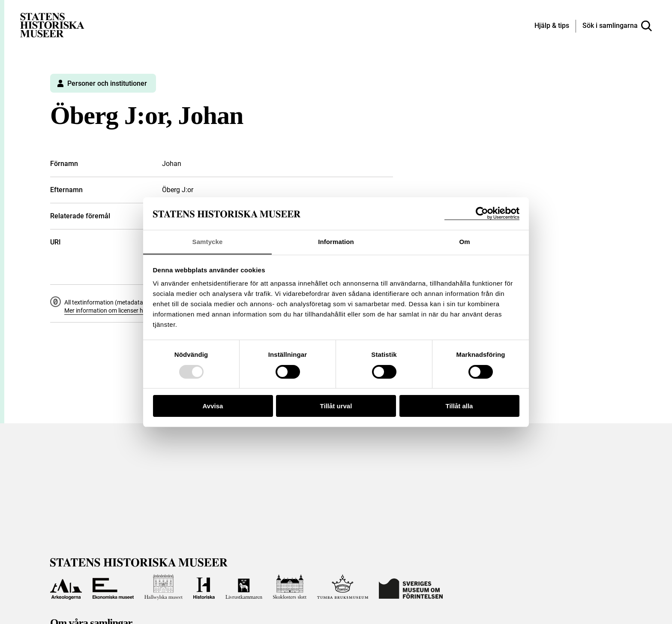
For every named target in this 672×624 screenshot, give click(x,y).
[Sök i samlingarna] (617, 26)
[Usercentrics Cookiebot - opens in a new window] (482, 213)
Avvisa (213, 406)
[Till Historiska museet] (204, 587)
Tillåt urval (336, 406)
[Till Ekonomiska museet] (113, 587)
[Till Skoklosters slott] (290, 587)
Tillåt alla (459, 406)
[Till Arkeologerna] (66, 587)
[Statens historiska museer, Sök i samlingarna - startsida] (52, 25)
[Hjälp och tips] (552, 26)
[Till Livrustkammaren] (244, 587)
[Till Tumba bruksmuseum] (343, 587)
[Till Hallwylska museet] (163, 587)
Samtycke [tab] (208, 242)
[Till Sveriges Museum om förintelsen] (411, 587)
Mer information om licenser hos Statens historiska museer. (143, 310)
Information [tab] (336, 242)
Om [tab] (464, 242)
